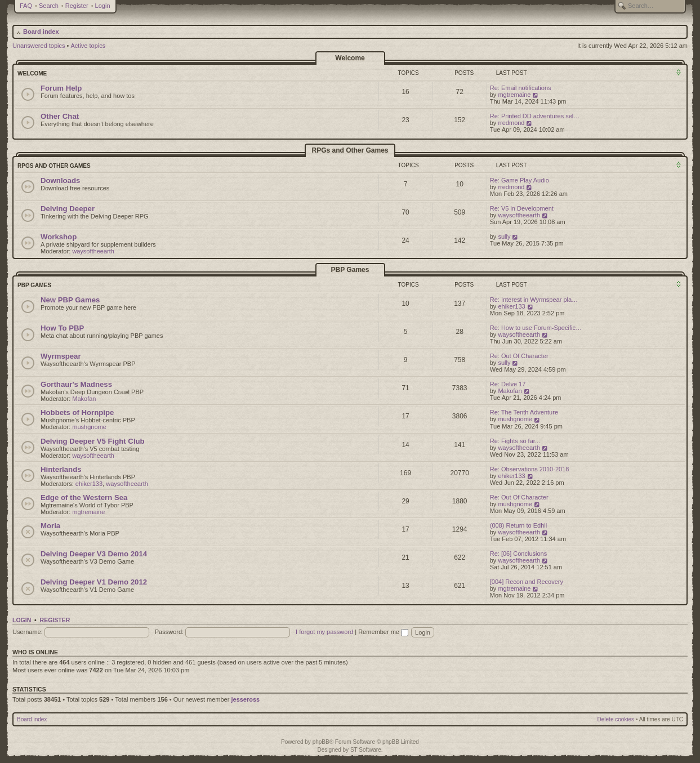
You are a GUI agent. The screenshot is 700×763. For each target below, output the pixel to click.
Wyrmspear (61, 356)
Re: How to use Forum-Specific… (536, 328)
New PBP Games (70, 300)
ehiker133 (511, 306)
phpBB (321, 742)
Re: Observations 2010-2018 (530, 469)
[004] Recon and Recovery (527, 582)
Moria (50, 526)
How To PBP (62, 328)
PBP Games (350, 270)
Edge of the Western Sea (84, 497)
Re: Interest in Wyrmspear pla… (534, 300)
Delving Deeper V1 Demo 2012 (94, 582)
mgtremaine (514, 95)
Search (49, 6)
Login (103, 6)
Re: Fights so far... (515, 441)
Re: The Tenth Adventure (524, 412)
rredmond (511, 123)
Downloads (60, 180)
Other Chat (60, 116)
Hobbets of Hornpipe (77, 412)
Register (77, 6)
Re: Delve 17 (508, 384)
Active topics (88, 46)
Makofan (84, 399)
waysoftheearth (519, 215)
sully (504, 237)
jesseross (245, 699)
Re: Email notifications (521, 88)
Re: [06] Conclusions (519, 554)
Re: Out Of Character (519, 356)
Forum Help (61, 88)
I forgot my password (324, 632)
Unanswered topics (39, 46)
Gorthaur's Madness (76, 384)
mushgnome (89, 427)
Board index (41, 32)
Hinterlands (61, 469)
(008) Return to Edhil (519, 525)
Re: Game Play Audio (520, 180)
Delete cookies (616, 719)
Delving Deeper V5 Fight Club (93, 441)
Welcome (350, 58)
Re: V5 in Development (522, 208)
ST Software (366, 750)
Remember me (383, 632)
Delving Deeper (68, 209)
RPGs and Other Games (350, 150)
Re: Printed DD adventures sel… (535, 116)
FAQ (26, 6)
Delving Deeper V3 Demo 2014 (94, 554)
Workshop (59, 237)
